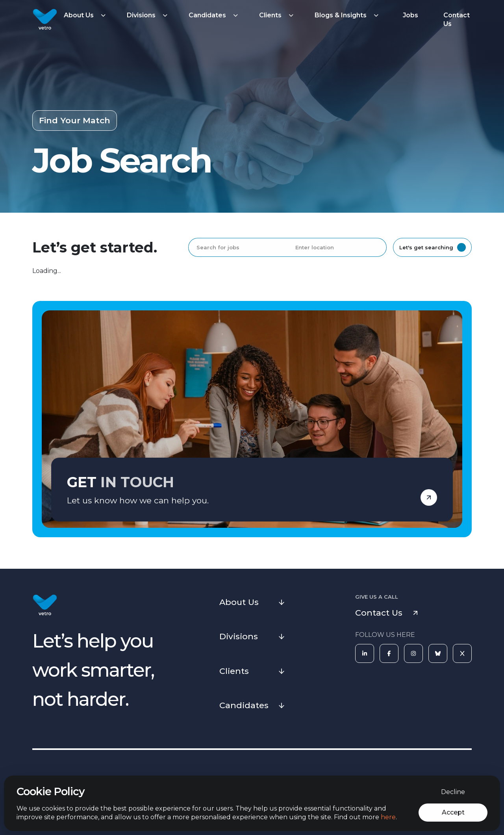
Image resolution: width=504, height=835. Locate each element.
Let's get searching (433, 247)
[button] (86, 15)
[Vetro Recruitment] (45, 20)
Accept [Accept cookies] (453, 812)
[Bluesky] (438, 653)
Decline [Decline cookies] (453, 792)
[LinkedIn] (365, 653)
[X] (462, 653)
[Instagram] (413, 653)
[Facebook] (389, 653)
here (388, 817)
